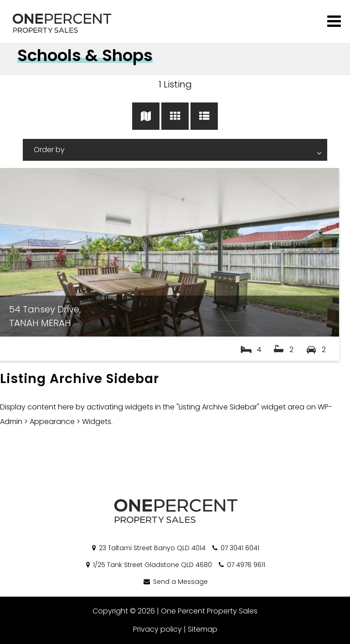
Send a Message (175, 582)
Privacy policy (157, 629)
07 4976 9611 (241, 565)
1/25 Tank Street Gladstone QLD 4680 (148, 565)
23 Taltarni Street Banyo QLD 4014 (148, 548)
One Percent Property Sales (209, 611)
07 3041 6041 (235, 548)
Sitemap (203, 629)
